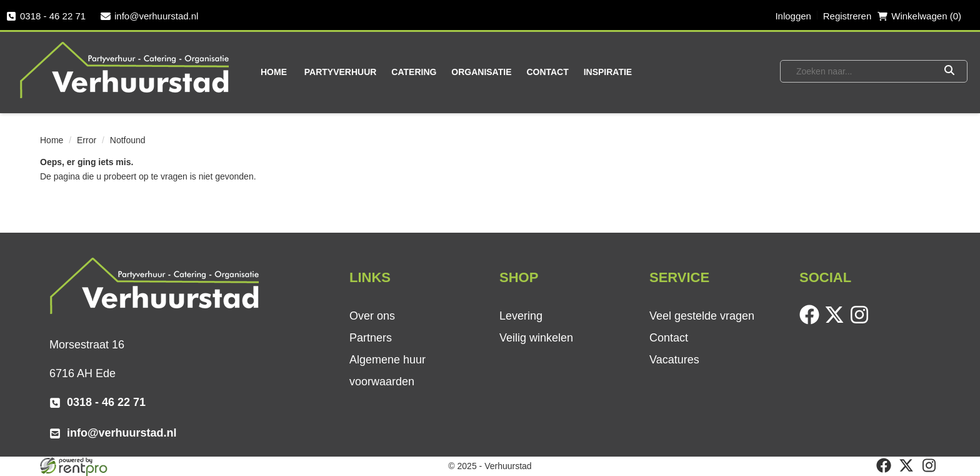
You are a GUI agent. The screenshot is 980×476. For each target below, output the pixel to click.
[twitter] (837, 322)
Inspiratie (608, 72)
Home (274, 72)
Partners (371, 338)
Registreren (847, 16)
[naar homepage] (126, 69)
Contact (547, 72)
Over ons (372, 316)
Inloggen (793, 16)
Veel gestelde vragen (702, 316)
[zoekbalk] (861, 71)
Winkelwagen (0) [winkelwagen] (919, 16)
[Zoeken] (949, 71)
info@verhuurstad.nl (149, 16)
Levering (521, 316)
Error (87, 140)
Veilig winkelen (536, 338)
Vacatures (674, 360)
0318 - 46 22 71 (46, 16)
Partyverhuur (341, 72)
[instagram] (862, 322)
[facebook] (812, 322)
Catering (414, 72)
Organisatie (481, 72)
